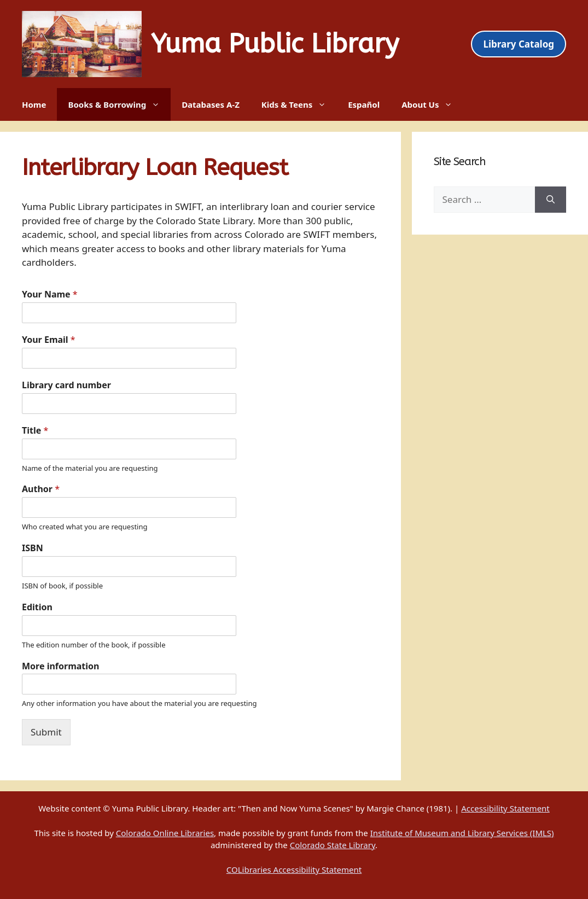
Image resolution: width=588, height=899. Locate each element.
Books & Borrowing (119, 104)
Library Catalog (519, 44)
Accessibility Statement (505, 808)
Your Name (50, 294)
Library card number (66, 385)
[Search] (551, 200)
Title (35, 431)
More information (60, 666)
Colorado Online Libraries (165, 833)
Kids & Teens (299, 104)
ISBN (33, 548)
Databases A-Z (211, 104)
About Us (432, 104)
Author (41, 489)
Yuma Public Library (275, 44)
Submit (46, 732)
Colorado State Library (333, 845)
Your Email (49, 340)
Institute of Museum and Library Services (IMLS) (462, 833)
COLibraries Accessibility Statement (294, 869)
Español (364, 104)
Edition (37, 607)
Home (34, 104)
